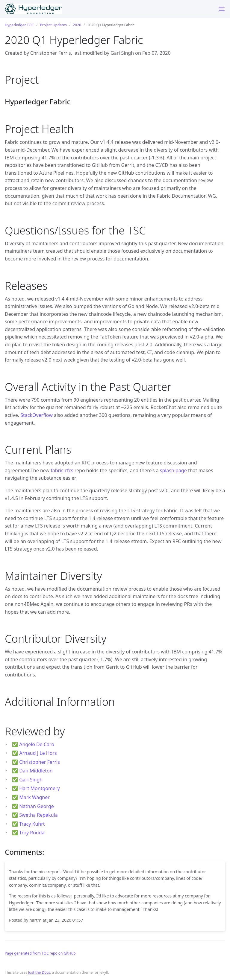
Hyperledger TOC (19, 25)
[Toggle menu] (222, 9)
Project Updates (53, 25)
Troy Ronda (32, 833)
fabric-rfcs (62, 470)
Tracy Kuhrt (32, 824)
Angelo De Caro (37, 744)
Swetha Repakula (38, 815)
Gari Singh (31, 780)
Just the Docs (39, 972)
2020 (77, 25)
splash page (173, 470)
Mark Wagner (34, 797)
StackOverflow (37, 415)
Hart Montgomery (40, 788)
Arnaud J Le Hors (38, 753)
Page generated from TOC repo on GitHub (40, 953)
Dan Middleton (36, 771)
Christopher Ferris (40, 762)
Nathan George (37, 806)
